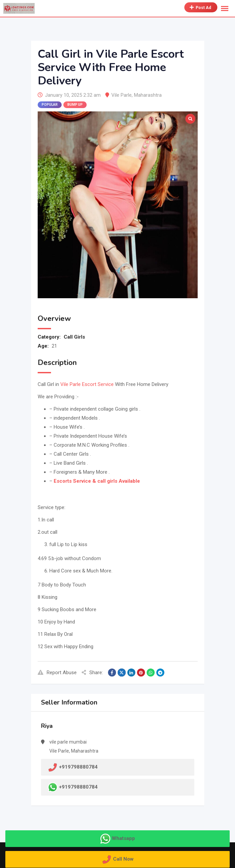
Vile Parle (121, 95)
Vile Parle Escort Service (87, 384)
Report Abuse (57, 673)
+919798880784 (78, 787)
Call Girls (74, 337)
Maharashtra (148, 95)
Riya (47, 726)
